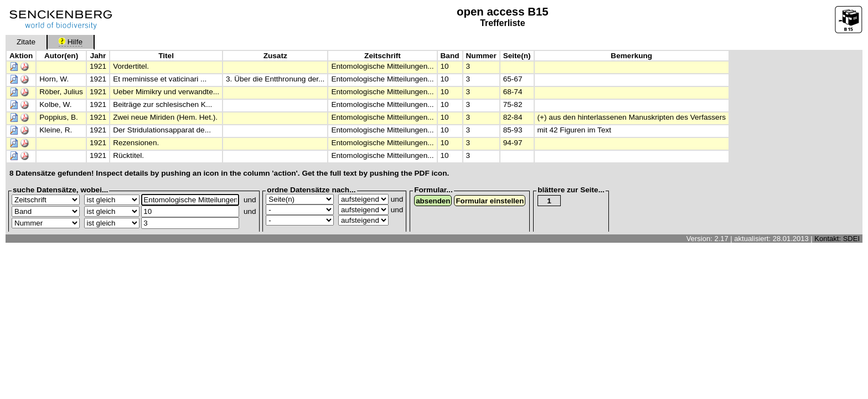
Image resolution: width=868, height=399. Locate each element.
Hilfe (71, 42)
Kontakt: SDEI (837, 239)
